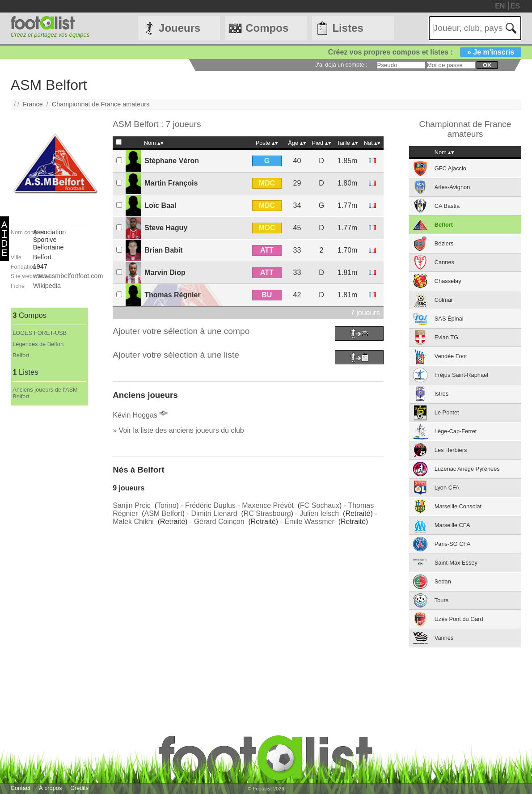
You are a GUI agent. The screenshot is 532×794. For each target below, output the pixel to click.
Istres (441, 394)
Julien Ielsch (319, 513)
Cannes (444, 262)
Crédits (80, 788)
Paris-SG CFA (452, 544)
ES (515, 6)
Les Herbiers (451, 450)
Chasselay (448, 281)
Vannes (444, 638)
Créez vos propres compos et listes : (425, 52)
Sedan (443, 581)
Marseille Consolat (458, 506)
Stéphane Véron (172, 161)
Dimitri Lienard (214, 513)
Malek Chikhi (133, 522)
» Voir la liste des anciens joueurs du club (178, 430)
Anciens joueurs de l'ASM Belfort (45, 393)
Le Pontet (447, 412)
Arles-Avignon (452, 187)
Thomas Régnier (172, 295)
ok (487, 65)
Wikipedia (47, 286)
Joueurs (179, 28)
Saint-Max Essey (456, 563)
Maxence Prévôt (268, 505)
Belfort (21, 355)
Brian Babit (163, 250)
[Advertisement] (49, 540)
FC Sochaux (320, 505)
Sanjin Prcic (131, 505)
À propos (50, 788)
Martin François (171, 183)
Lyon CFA (447, 488)
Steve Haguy (166, 228)
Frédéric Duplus (210, 505)
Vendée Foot (451, 356)
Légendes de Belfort (38, 344)
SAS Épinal (449, 319)
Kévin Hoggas (135, 415)
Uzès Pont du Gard (459, 619)
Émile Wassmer (309, 522)
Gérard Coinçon (219, 522)
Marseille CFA (452, 525)
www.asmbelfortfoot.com (68, 276)
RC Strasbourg (267, 513)
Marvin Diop (165, 272)
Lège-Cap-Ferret (456, 431)
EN (500, 6)
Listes (348, 28)
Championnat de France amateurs (101, 104)
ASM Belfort (163, 513)
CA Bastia (447, 206)
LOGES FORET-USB (40, 333)
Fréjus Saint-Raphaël (461, 375)
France (33, 104)
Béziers (444, 243)
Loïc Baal (160, 205)
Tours (441, 600)
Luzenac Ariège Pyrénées (467, 469)
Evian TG (446, 337)
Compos (267, 28)
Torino (167, 505)
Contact (21, 788)
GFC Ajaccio (450, 168)
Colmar (444, 300)
